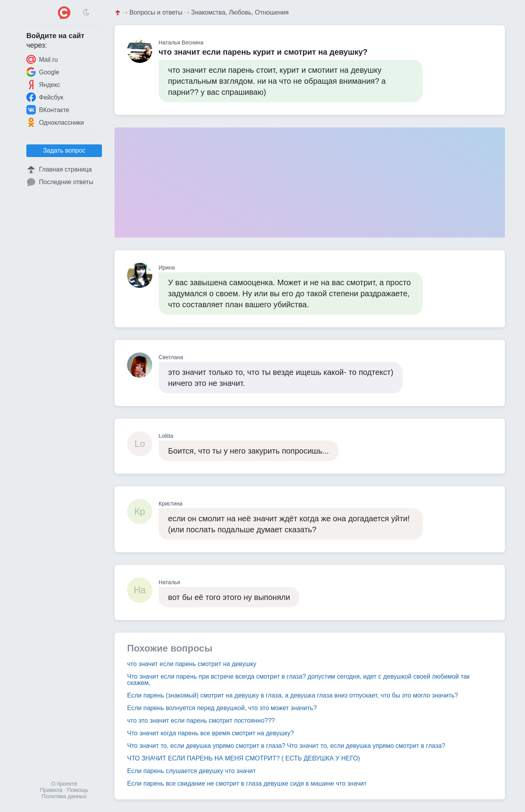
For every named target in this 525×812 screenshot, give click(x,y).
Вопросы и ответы (156, 12)
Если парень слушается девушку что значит (191, 771)
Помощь (78, 790)
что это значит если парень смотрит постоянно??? (201, 721)
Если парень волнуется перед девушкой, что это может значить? (222, 708)
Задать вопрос (64, 150)
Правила (51, 790)
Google (43, 72)
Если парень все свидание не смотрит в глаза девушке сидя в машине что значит (247, 783)
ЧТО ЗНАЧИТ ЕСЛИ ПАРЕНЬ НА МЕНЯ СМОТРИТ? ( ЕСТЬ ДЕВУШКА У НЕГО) (244, 758)
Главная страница (59, 170)
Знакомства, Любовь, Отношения (240, 12)
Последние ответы (60, 182)
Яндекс (43, 85)
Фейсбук (45, 97)
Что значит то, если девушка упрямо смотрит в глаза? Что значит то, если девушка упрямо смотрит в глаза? (286, 746)
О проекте (64, 784)
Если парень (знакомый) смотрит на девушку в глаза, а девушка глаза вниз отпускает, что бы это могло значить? (293, 695)
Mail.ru (42, 59)
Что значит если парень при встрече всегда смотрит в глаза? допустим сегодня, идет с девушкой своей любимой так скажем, (299, 680)
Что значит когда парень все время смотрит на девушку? (211, 733)
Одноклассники (55, 122)
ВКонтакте (48, 110)
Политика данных (64, 796)
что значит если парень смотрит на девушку (192, 664)
